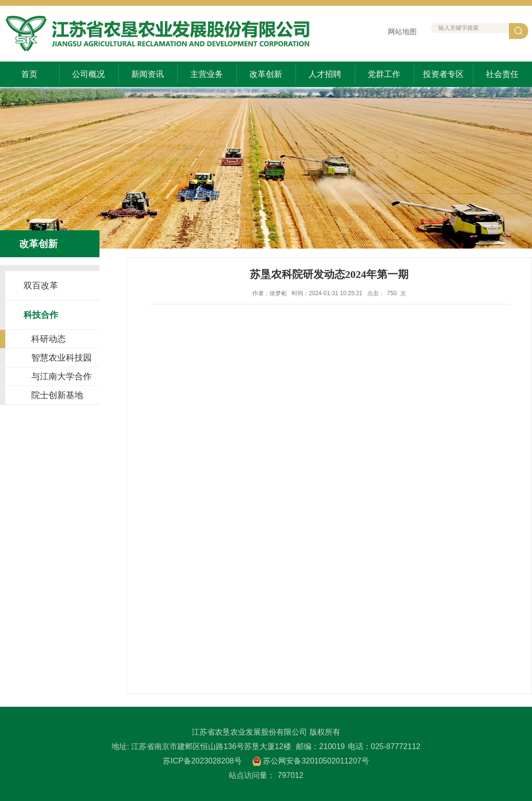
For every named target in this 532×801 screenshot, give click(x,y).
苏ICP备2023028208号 (202, 761)
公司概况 (88, 74)
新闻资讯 (148, 74)
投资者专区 (443, 74)
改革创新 (266, 74)
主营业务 (207, 74)
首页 (29, 74)
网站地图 (402, 31)
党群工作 (384, 74)
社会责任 (502, 74)
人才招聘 (325, 74)
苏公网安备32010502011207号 (316, 761)
